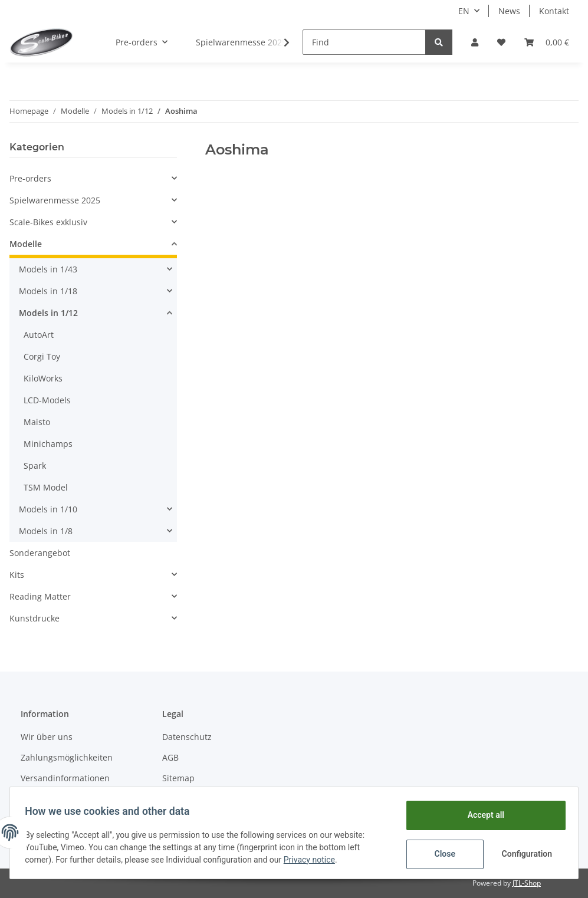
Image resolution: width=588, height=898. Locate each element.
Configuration (524, 854)
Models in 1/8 (46, 531)
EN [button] (464, 11)
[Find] (364, 42)
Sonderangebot (40, 553)
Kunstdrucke (35, 618)
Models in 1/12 (48, 313)
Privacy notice (313, 860)
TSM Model (46, 487)
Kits (17, 575)
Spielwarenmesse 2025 (55, 200)
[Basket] (547, 42)
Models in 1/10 (48, 509)
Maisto (37, 422)
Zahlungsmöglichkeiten (67, 757)
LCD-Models (47, 400)
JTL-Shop (527, 883)
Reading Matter (40, 596)
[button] (475, 42)
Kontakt (554, 11)
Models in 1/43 (48, 269)
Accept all (482, 815)
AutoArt (39, 335)
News (509, 11)
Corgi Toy (42, 356)
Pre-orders (30, 178)
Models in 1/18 (48, 291)
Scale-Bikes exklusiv (48, 222)
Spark (35, 466)
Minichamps (48, 444)
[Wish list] (501, 42)
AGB (170, 757)
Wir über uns (47, 737)
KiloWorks (43, 378)
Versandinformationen (65, 778)
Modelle (26, 244)
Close (441, 854)
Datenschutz (187, 737)
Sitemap (178, 778)
